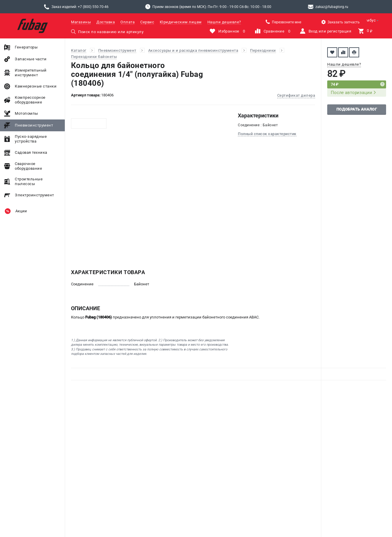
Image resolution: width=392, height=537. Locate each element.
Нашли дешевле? (224, 22)
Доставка (106, 22)
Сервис (147, 22)
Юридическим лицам (181, 22)
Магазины (81, 22)
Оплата (128, 22)
